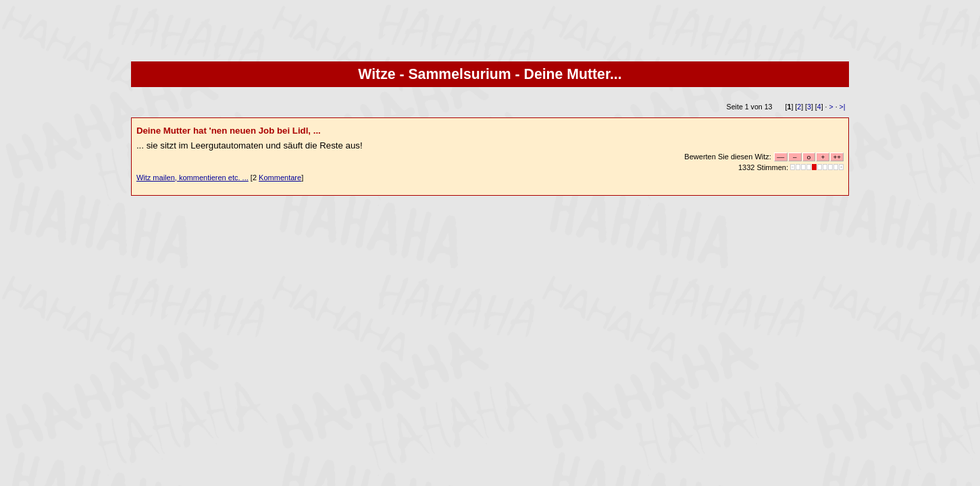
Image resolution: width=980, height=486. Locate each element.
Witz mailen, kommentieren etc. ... (192, 178)
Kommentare (280, 178)
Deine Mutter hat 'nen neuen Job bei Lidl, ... (229, 131)
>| (843, 107)
